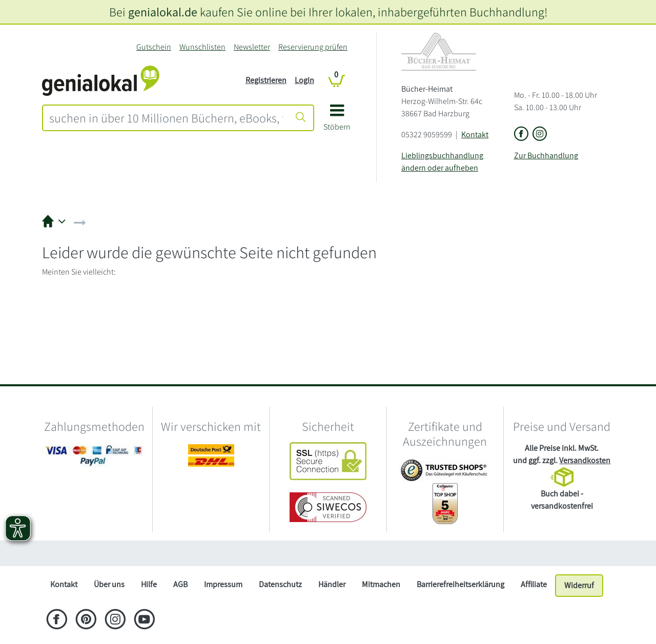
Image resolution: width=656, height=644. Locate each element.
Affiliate (534, 584)
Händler (332, 584)
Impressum (223, 584)
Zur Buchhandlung (546, 155)
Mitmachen (381, 584)
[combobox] (166, 118)
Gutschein (154, 47)
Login (304, 80)
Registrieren (266, 80)
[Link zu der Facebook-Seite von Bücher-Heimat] (521, 134)
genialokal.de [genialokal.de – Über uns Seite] (163, 12)
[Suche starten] (301, 118)
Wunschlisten (202, 47)
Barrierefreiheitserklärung (460, 584)
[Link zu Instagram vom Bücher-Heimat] (540, 134)
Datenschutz (280, 584)
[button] (337, 121)
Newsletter (252, 47)
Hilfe (149, 584)
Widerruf (579, 585)
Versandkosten (585, 460)
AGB (180, 584)
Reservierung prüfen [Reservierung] (313, 47)
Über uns (109, 584)
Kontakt (475, 134)
